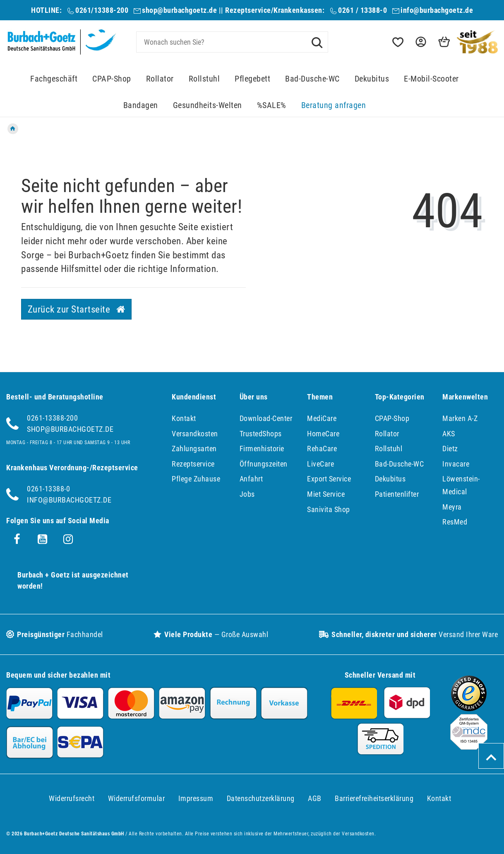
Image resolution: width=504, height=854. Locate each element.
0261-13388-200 (52, 418)
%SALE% (272, 105)
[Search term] (232, 42)
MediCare (322, 418)
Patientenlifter (397, 494)
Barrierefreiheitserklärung (374, 798)
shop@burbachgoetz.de (179, 10)
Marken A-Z (460, 418)
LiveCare (320, 464)
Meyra (452, 507)
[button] (420, 42)
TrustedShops (261, 434)
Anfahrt (251, 479)
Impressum (196, 798)
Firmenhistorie (262, 449)
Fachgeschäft (54, 79)
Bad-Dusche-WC (312, 79)
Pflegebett (252, 79)
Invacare (456, 464)
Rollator (160, 79)
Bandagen (141, 105)
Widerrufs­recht (72, 798)
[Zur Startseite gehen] (13, 129)
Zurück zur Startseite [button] (77, 309)
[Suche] (317, 42)
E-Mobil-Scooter (431, 79)
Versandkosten (195, 434)
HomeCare (323, 434)
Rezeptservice (193, 464)
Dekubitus (372, 79)
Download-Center (266, 418)
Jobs (247, 494)
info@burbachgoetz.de (437, 10)
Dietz (450, 449)
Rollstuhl (204, 79)
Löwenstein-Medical (461, 485)
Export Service (329, 479)
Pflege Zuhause (196, 479)
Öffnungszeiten (264, 464)
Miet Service (326, 494)
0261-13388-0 (48, 489)
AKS (449, 434)
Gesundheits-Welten (208, 105)
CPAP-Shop (112, 79)
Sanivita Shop (329, 509)
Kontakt (184, 418)
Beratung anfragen (334, 105)
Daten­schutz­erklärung (261, 798)
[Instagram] (68, 539)
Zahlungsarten (194, 449)
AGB (315, 798)
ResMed (455, 522)
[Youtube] (43, 539)
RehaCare (322, 449)
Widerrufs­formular (137, 798)
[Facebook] (17, 539)
